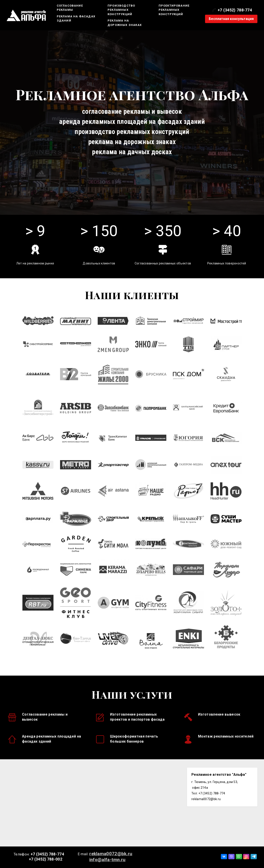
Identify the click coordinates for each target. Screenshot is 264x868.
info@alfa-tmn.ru (107, 860)
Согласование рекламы (70, 8)
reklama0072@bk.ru (111, 854)
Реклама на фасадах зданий (76, 19)
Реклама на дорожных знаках (125, 23)
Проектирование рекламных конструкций (174, 10)
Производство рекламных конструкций (121, 10)
